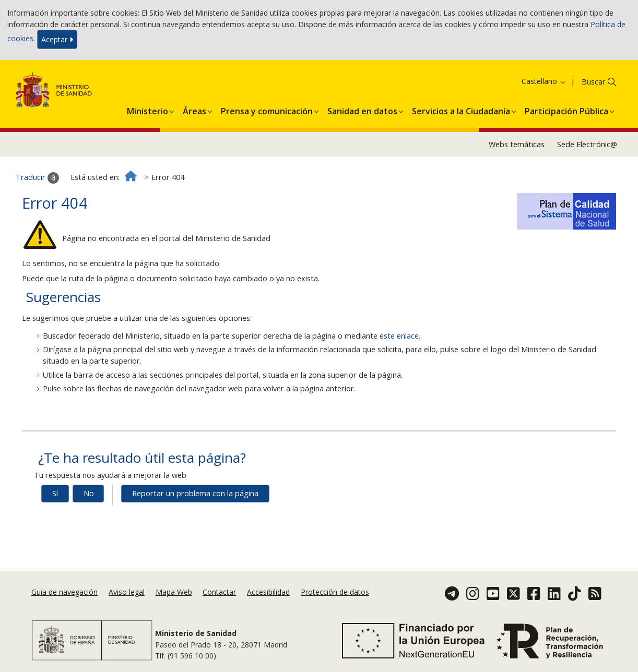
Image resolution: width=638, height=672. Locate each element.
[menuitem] (147, 110)
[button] (147, 110)
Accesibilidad (268, 592)
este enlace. (400, 336)
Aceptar (57, 39)
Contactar (219, 592)
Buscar (593, 82)
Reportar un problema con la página (195, 493)
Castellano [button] (544, 81)
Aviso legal (127, 592)
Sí (55, 493)
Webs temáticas (517, 144)
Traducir (37, 178)
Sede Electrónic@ (587, 144)
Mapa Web (174, 592)
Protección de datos (335, 592)
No (89, 493)
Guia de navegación (64, 592)
